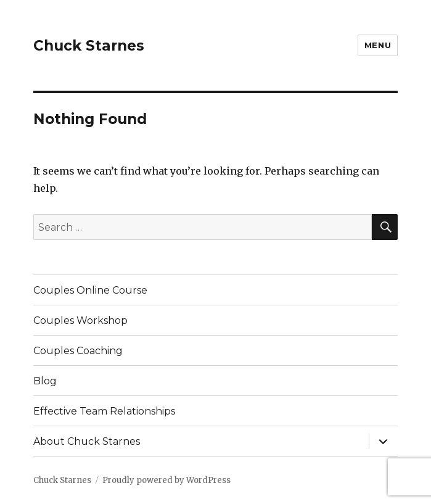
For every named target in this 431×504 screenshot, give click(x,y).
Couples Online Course (90, 290)
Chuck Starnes (89, 46)
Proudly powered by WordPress (166, 480)
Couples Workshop (80, 320)
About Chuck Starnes (87, 441)
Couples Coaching (78, 351)
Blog (45, 381)
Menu (378, 45)
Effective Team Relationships (104, 411)
